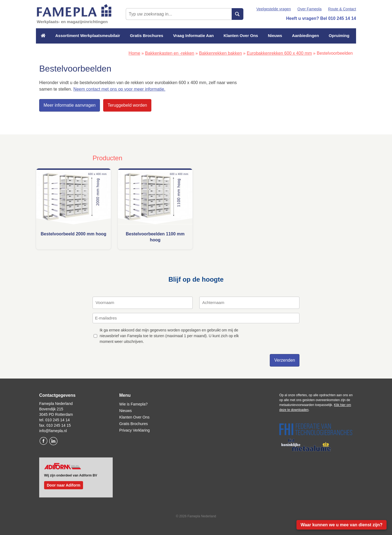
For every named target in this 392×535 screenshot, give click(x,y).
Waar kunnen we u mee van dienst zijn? (342, 525)
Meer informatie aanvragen (70, 105)
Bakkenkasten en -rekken (170, 53)
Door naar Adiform (64, 485)
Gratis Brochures (147, 36)
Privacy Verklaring (134, 430)
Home (134, 53)
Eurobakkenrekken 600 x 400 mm (279, 53)
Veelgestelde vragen (274, 9)
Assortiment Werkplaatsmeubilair (88, 36)
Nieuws (275, 36)
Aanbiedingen (305, 36)
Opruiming (339, 36)
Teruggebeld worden (127, 105)
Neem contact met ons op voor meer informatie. (119, 89)
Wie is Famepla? (133, 404)
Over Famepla (310, 9)
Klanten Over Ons (241, 36)
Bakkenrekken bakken (220, 53)
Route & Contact (342, 9)
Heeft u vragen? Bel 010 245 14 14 (321, 18)
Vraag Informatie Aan (194, 36)
